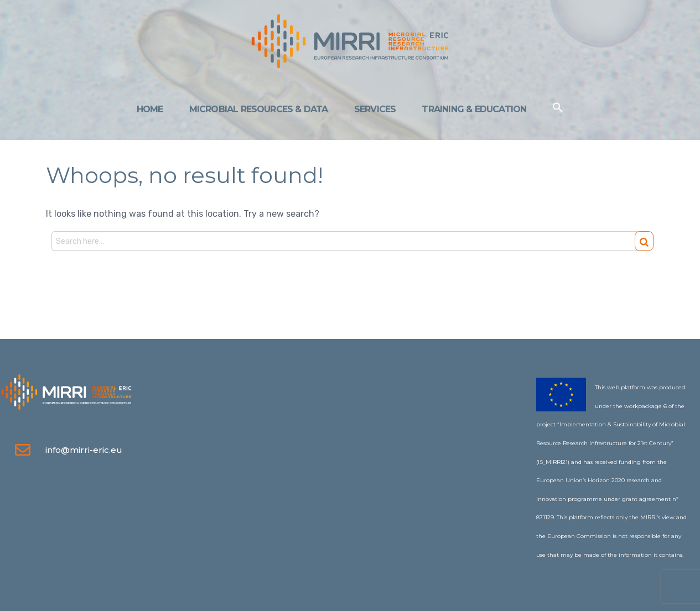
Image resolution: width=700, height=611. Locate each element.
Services (375, 109)
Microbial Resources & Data (259, 109)
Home (150, 109)
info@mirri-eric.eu (84, 450)
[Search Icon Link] (558, 110)
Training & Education (474, 109)
